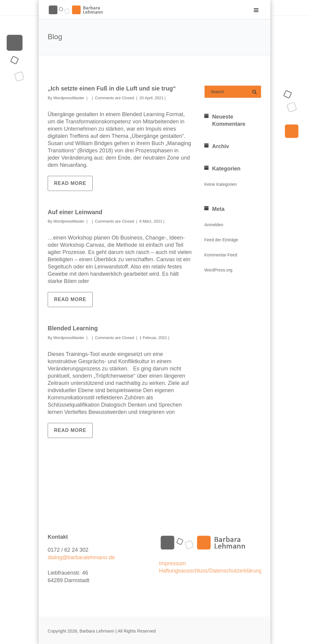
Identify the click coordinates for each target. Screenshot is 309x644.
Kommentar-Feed (221, 255)
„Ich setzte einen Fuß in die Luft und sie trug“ (113, 88)
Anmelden (214, 225)
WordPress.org (218, 270)
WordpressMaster (69, 98)
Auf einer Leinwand (75, 212)
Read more (70, 183)
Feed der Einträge (221, 240)
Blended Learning (73, 328)
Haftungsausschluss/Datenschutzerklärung (210, 570)
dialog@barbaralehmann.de (81, 557)
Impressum (172, 563)
